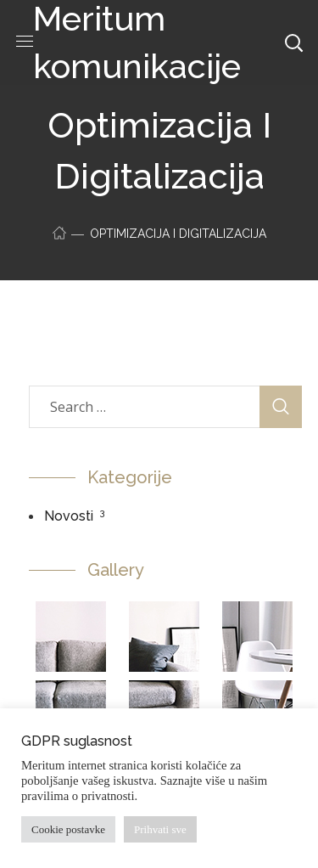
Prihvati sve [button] (160, 829)
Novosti (69, 516)
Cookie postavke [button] (68, 829)
